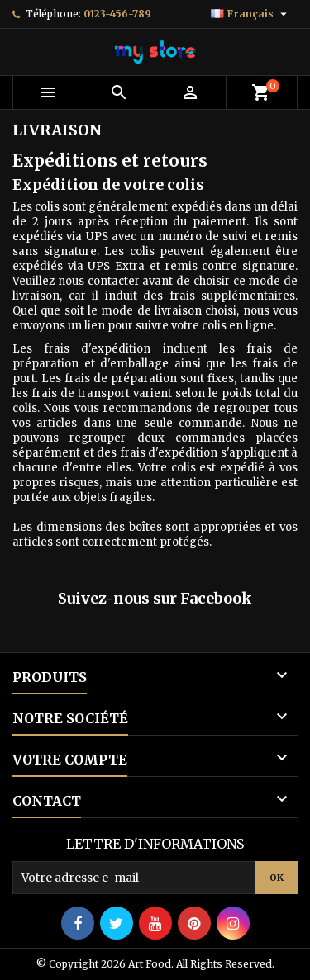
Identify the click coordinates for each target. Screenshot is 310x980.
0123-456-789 (117, 14)
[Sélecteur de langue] (251, 14)
